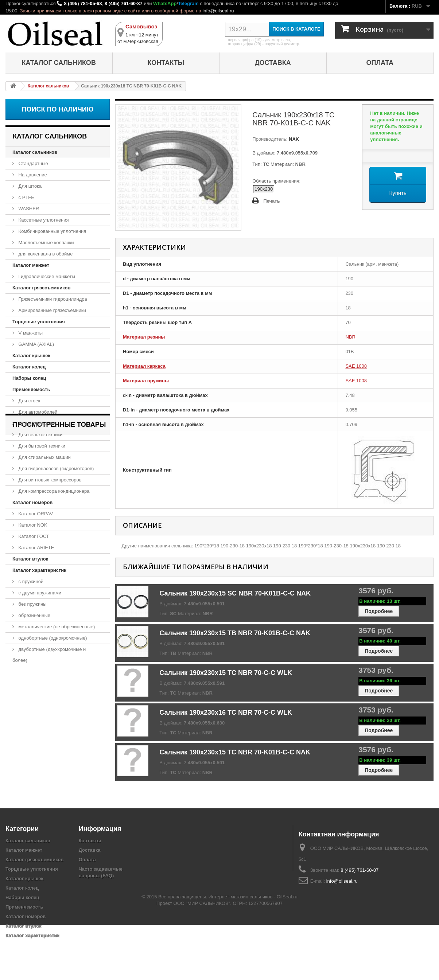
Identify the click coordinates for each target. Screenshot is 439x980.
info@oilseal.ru (218, 11)
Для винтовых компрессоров (49, 480)
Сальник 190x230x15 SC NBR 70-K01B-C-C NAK (235, 593)
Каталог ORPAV (35, 514)
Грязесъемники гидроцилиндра (52, 299)
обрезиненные (34, 615)
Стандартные (33, 163)
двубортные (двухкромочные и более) (49, 655)
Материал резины (144, 337)
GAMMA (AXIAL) (36, 344)
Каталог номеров (32, 502)
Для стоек (29, 401)
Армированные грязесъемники (52, 310)
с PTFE (26, 197)
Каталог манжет (31, 265)
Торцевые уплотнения (39, 322)
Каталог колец (29, 367)
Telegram (188, 3)
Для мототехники (36, 423)
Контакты (166, 63)
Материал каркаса (144, 366)
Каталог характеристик (39, 570)
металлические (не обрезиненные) (56, 627)
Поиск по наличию (58, 109)
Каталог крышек (31, 356)
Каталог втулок (30, 559)
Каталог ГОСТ (33, 536)
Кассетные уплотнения (43, 220)
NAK (293, 139)
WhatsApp (165, 3)
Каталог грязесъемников (41, 288)
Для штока (29, 186)
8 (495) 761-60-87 (124, 3)
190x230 (264, 189)
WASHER (28, 209)
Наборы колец (29, 378)
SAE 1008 (356, 366)
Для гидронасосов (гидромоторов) (55, 468)
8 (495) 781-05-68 (83, 3)
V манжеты (30, 333)
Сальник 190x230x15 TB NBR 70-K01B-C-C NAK (235, 633)
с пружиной (30, 581)
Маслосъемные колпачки (46, 243)
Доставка (273, 63)
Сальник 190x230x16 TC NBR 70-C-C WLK (226, 712)
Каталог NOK (32, 525)
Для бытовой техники (41, 446)
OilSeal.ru (287, 952)
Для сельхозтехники (40, 435)
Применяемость (31, 389)
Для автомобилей (37, 412)
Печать (271, 201)
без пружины (32, 604)
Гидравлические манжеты (46, 276)
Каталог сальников (59, 63)
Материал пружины (146, 381)
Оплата (380, 63)
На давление (32, 175)
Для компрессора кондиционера (53, 491)
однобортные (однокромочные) (52, 638)
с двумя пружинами (39, 593)
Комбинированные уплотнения (52, 231)
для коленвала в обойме (45, 254)
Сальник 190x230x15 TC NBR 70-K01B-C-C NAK (235, 752)
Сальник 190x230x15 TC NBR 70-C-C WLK (226, 673)
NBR (350, 337)
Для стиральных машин (44, 457)
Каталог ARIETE (36, 548)
